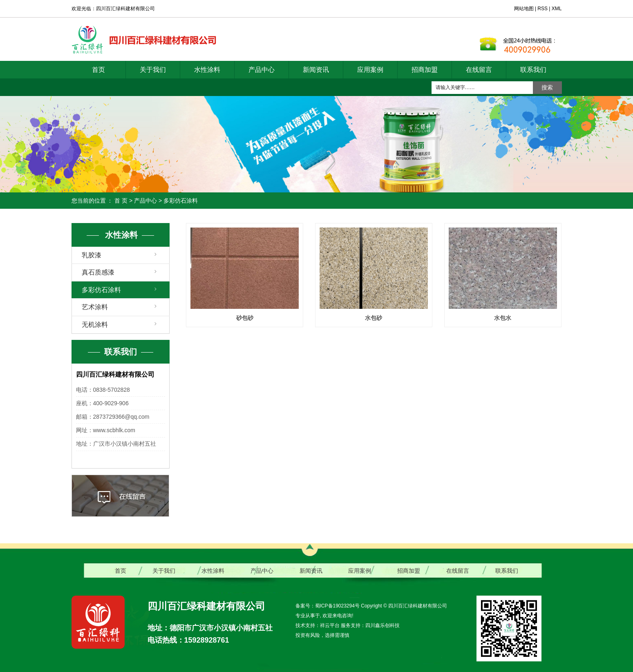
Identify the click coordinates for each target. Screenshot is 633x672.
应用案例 (370, 70)
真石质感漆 (98, 272)
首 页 (121, 201)
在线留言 (479, 70)
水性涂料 (207, 70)
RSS (542, 9)
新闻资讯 (316, 70)
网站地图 (525, 9)
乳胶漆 (92, 255)
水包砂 (374, 318)
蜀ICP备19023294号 (337, 606)
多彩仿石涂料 (181, 201)
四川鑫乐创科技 (382, 625)
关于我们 (153, 70)
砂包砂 (245, 318)
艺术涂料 (95, 307)
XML (557, 9)
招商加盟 (425, 70)
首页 (98, 70)
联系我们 (533, 70)
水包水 (503, 318)
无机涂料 (95, 325)
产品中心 (262, 70)
